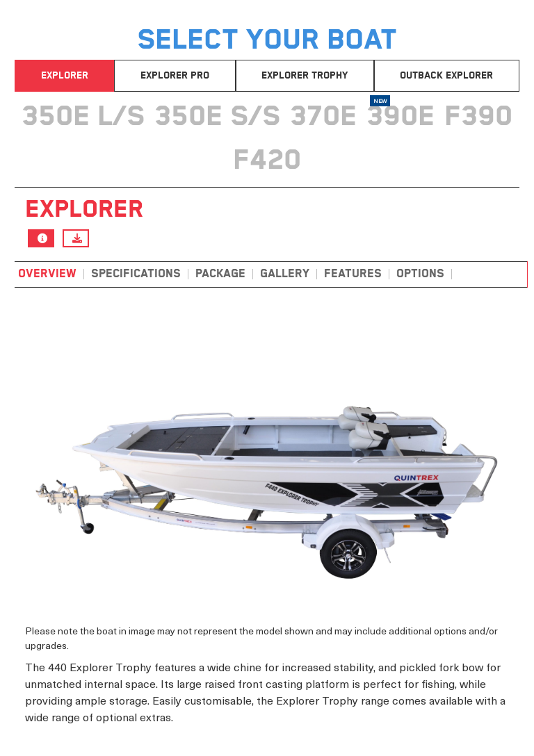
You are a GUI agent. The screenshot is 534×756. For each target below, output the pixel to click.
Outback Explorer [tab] (446, 76)
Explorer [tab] (65, 76)
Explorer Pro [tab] (175, 76)
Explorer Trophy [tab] (305, 76)
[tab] (83, 114)
